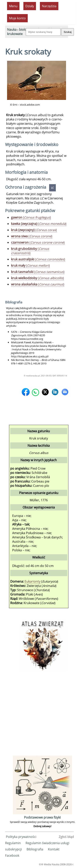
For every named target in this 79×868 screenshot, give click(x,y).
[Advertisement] (39, 715)
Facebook (12, 855)
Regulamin (13, 843)
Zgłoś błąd (66, 837)
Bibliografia (35, 849)
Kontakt (54, 849)
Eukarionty (33, 581)
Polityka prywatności (21, 837)
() (31, 217)
